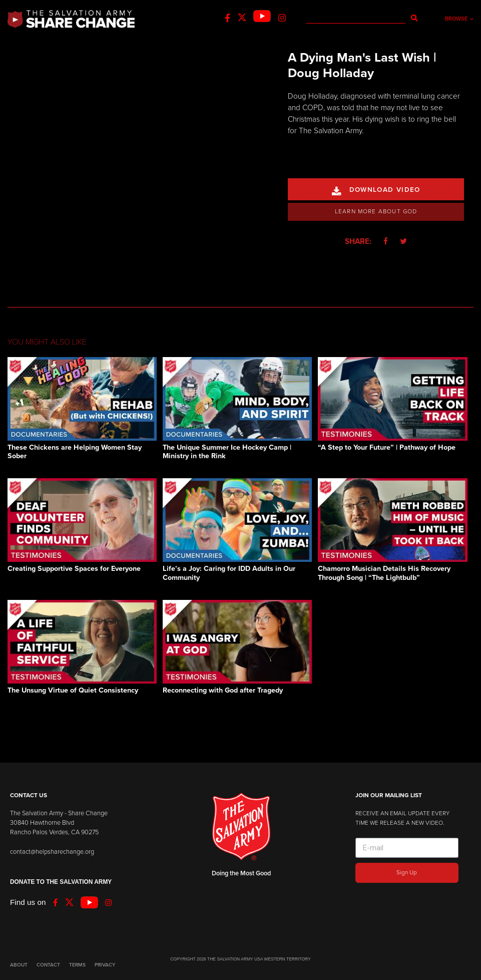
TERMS (77, 965)
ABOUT (19, 965)
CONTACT (48, 965)
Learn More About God (376, 211)
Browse (459, 19)
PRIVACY (105, 965)
